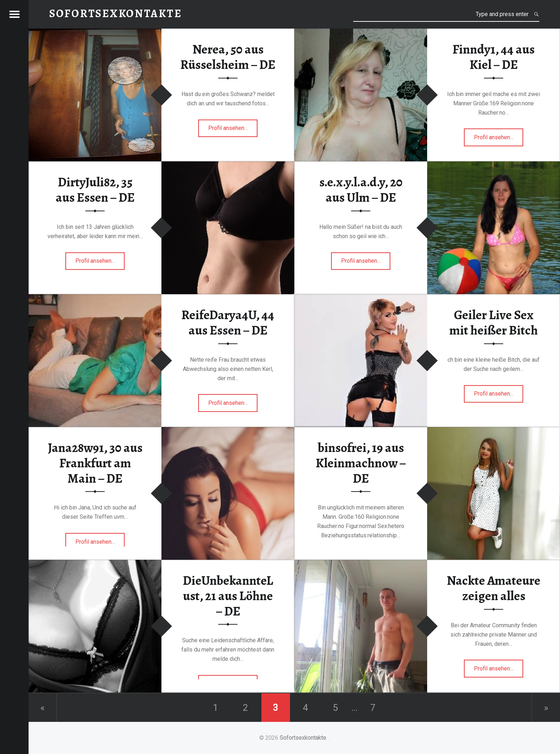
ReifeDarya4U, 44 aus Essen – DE (228, 323)
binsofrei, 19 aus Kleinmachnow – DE (361, 463)
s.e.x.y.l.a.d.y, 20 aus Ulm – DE (361, 190)
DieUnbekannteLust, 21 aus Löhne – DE (228, 596)
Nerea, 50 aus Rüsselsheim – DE (228, 57)
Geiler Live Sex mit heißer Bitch (494, 323)
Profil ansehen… (233, 130)
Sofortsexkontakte (303, 738)
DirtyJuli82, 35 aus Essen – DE (95, 190)
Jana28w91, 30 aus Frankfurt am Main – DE (95, 463)
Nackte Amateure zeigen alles (494, 588)
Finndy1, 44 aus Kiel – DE (494, 57)
